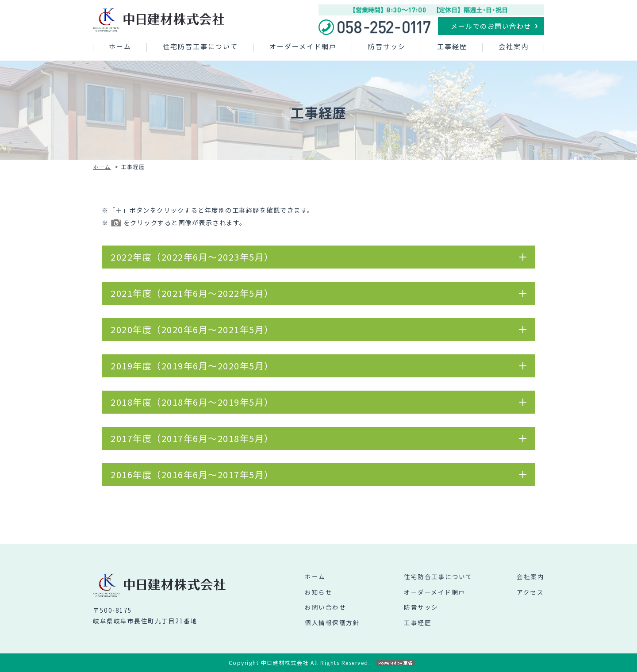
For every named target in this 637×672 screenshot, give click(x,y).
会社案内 (514, 46)
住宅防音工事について (200, 46)
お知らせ (318, 592)
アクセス (530, 592)
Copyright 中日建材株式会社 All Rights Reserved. (319, 662)
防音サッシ (387, 46)
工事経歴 (452, 46)
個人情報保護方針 (332, 622)
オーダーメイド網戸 (303, 46)
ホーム (120, 46)
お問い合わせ (325, 607)
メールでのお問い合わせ (491, 26)
